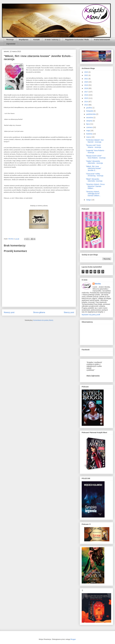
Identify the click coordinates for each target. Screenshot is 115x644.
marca (89, 137)
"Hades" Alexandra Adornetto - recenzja (94, 162)
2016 (86, 95)
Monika (98, 284)
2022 (86, 75)
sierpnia (89, 121)
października (91, 114)
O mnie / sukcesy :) (52, 40)
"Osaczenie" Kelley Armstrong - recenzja (95, 175)
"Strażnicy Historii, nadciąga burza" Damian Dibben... (93, 194)
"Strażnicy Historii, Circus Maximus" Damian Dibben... (95, 186)
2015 (86, 98)
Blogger (73, 639)
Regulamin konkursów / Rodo (77, 40)
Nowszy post (9, 312)
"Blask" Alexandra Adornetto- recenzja (94, 180)
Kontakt (37, 40)
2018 (86, 88)
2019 (86, 85)
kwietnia (89, 134)
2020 (86, 82)
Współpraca (24, 40)
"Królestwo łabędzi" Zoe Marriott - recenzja (95, 141)
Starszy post (69, 312)
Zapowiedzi (11, 44)
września (90, 118)
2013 (86, 105)
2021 (86, 79)
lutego (89, 200)
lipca (88, 124)
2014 (86, 102)
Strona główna (39, 312)
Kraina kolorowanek (102, 40)
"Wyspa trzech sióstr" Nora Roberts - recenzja (96, 157)
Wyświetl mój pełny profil (91, 315)
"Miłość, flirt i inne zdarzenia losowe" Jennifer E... (94, 168)
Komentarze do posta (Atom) (43, 320)
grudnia (89, 108)
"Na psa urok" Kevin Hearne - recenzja (93, 146)
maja (88, 131)
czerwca (90, 127)
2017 (86, 92)
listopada (90, 111)
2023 (86, 72)
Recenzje (10, 40)
